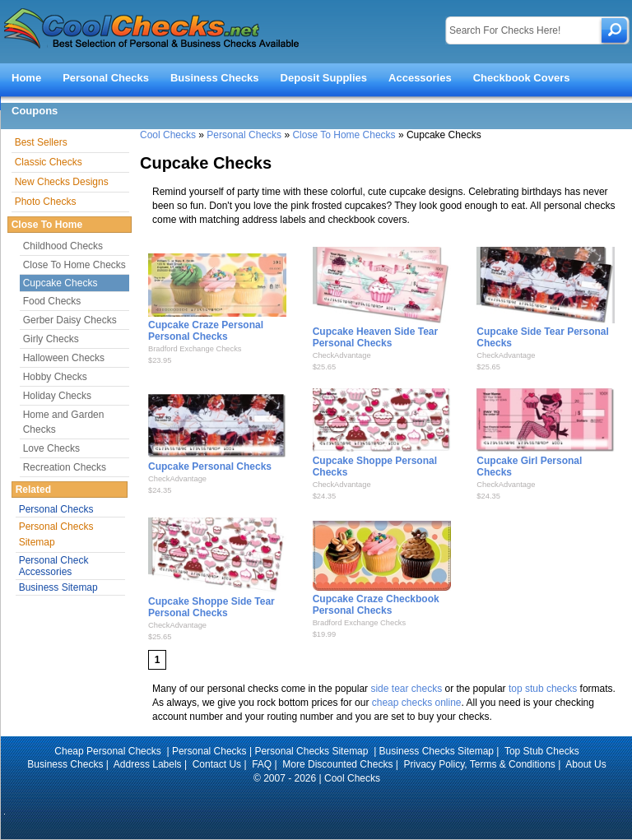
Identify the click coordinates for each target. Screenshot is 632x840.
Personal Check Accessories (54, 566)
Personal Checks (106, 78)
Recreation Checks (65, 467)
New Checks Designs (62, 182)
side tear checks (406, 689)
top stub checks (543, 689)
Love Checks (51, 448)
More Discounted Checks (337, 764)
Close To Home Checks (344, 135)
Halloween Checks (64, 358)
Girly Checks (51, 339)
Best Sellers (41, 142)
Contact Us (217, 764)
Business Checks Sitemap (437, 751)
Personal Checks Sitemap (56, 534)
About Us (586, 764)
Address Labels (148, 764)
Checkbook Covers (522, 78)
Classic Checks (49, 162)
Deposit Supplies (324, 78)
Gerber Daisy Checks (70, 320)
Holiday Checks (57, 396)
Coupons (35, 111)
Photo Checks (46, 202)
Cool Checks (168, 135)
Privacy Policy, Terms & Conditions (480, 764)
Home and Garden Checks (64, 422)
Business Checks (215, 78)
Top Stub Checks (542, 751)
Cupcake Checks (60, 283)
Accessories (420, 78)
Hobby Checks (55, 377)
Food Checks (52, 301)
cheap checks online (417, 703)
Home (26, 78)
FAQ (262, 764)
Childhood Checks (63, 246)
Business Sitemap (58, 587)
